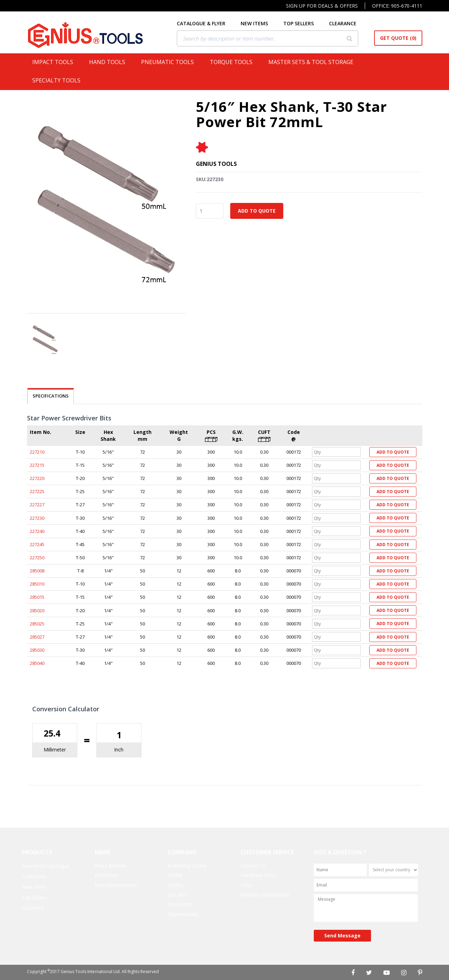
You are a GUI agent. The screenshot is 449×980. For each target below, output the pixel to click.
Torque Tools (234, 62)
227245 (37, 544)
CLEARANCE (343, 23)
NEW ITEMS (255, 23)
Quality (176, 885)
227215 (37, 465)
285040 (37, 663)
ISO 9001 (178, 895)
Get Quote (398, 38)
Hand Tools (110, 62)
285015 (37, 597)
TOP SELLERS (299, 23)
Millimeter (55, 750)
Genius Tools (216, 164)
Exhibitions (107, 875)
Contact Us (253, 866)
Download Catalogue (46, 866)
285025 (37, 624)
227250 (37, 558)
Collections (34, 876)
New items (34, 887)
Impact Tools (55, 62)
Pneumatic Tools (170, 62)
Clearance (33, 908)
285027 (37, 637)
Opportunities (183, 914)
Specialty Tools (59, 80)
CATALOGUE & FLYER (201, 23)
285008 (37, 571)
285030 (37, 650)
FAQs (247, 885)
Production (180, 904)
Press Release (110, 866)
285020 (37, 611)
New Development (116, 885)
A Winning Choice (187, 866)
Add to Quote (257, 211)
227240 (37, 531)
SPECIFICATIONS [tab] (51, 396)
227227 (37, 505)
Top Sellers (34, 897)
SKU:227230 (210, 179)
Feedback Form (258, 875)
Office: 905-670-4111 (397, 6)
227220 (37, 478)
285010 (37, 584)
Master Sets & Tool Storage (314, 62)
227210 (37, 452)
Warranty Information (265, 895)
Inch (119, 750)
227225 (37, 491)
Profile (175, 875)
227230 (37, 518)
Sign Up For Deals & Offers (322, 6)
